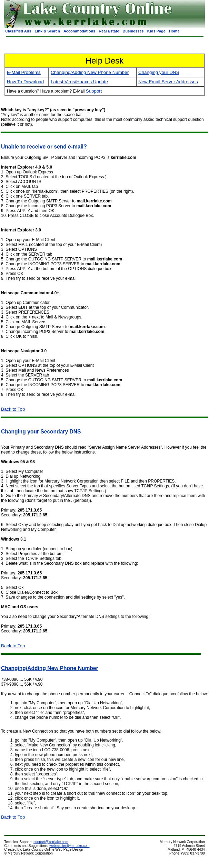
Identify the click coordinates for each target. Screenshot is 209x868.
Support (94, 91)
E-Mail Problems (24, 72)
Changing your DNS (159, 72)
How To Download (25, 82)
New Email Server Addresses (168, 82)
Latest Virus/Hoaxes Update (79, 82)
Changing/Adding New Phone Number (90, 72)
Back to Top (13, 409)
